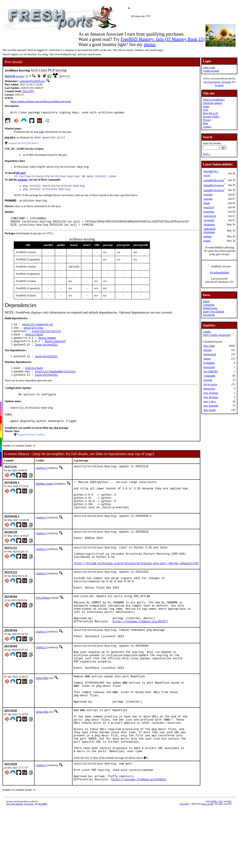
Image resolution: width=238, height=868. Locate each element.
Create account (211, 71)
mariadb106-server (214, 180)
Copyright (184, 865)
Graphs (207, 332)
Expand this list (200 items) (23, 145)
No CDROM (210, 371)
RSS (229, 862)
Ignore (207, 359)
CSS (220, 862)
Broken (207, 350)
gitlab (206, 203)
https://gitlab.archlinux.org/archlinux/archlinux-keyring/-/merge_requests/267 (136, 588)
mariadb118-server (214, 190)
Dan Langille (208, 865)
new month (210, 410)
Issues (206, 106)
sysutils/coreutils (46, 339)
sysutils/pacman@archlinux (55, 382)
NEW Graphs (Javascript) (217, 335)
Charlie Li (41, 481)
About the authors (212, 103)
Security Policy (211, 117)
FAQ (205, 110)
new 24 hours (211, 393)
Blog (205, 123)
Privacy (207, 120)
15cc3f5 (28, 92)
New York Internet (212, 82)
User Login (209, 67)
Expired (208, 380)
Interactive (209, 389)
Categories (209, 305)
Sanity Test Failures (213, 311)
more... (207, 154)
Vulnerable (209, 376)
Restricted (209, 367)
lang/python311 (46, 354)
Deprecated (210, 354)
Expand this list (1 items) (31, 448)
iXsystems (226, 82)
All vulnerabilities (219, 273)
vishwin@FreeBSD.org (32, 81)
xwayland (209, 220)
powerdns (209, 212)
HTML (214, 862)
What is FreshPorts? (214, 100)
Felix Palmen (43, 626)
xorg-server (210, 216)
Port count (209, 346)
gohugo (208, 236)
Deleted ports (210, 308)
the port (21, 175)
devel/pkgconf (55, 350)
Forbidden (209, 363)
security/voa (33, 335)
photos (150, 44)
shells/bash (34, 342)
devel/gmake (47, 346)
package (22, 182)
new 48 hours (211, 397)
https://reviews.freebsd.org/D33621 (139, 840)
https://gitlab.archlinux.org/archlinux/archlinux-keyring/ (41, 102)
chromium (209, 224)
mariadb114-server (214, 185)
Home (206, 301)
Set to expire (210, 384)
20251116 (10, 76)
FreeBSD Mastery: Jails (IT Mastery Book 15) (163, 39)
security (20, 76)
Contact (207, 127)
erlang (207, 241)
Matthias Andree (45, 497)
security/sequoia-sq (37, 331)
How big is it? (210, 113)
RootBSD (219, 85)
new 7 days (210, 401)
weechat (208, 195)
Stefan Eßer (42, 719)
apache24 (209, 207)
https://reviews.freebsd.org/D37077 (140, 656)
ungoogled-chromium (210, 230)
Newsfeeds (209, 315)
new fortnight (211, 406)
